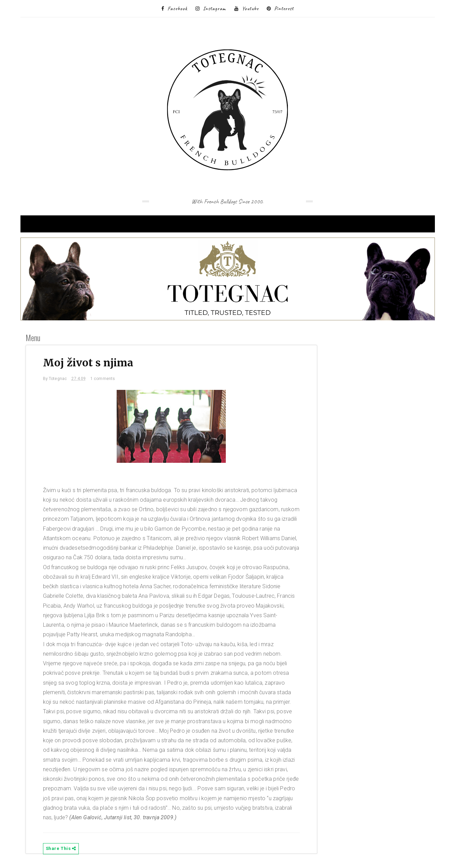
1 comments (103, 379)
